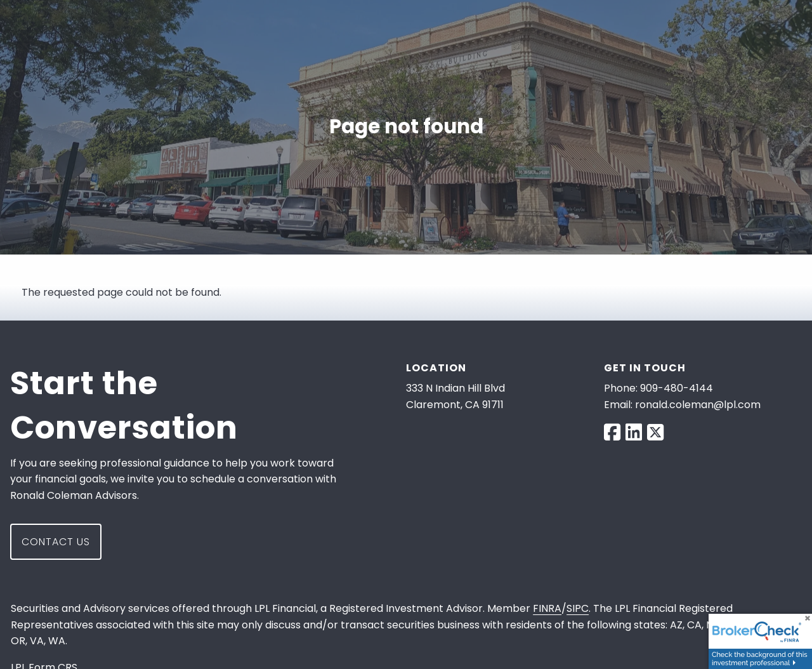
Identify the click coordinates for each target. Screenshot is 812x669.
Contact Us (56, 542)
